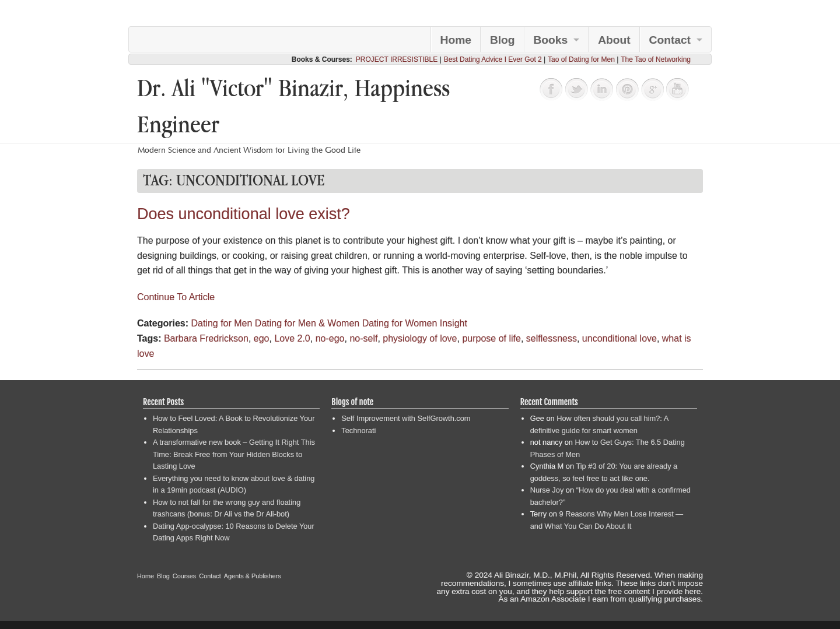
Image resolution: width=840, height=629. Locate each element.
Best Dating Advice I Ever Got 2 (493, 59)
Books (551, 40)
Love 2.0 (292, 338)
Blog (503, 40)
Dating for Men (221, 323)
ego (262, 338)
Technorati (358, 431)
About (614, 40)
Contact (670, 40)
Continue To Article (176, 297)
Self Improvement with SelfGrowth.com (406, 418)
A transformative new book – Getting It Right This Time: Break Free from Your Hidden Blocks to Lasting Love (234, 454)
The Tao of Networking (656, 59)
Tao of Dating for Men (581, 59)
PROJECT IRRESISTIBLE (397, 59)
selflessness (552, 338)
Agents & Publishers (253, 576)
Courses (185, 576)
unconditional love (619, 338)
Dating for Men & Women (307, 323)
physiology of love (420, 338)
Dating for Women (400, 323)
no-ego (330, 338)
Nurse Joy (547, 490)
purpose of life (491, 338)
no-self (363, 338)
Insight (454, 323)
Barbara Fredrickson (206, 338)
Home (456, 40)
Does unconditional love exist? (244, 214)
